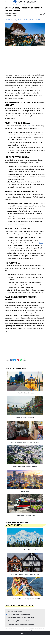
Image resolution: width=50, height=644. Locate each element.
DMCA (26, 630)
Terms (19, 628)
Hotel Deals (9, 20)
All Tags (31, 630)
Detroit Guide (25, 491)
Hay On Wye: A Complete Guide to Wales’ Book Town (25, 574)
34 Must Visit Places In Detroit (25, 393)
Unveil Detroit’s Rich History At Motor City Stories (21, 618)
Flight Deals (18, 20)
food (30, 126)
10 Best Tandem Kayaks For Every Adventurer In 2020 (25, 599)
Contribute (14, 628)
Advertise (21, 630)
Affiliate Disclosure (34, 628)
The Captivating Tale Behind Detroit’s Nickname (21, 621)
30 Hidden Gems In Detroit (15, 611)
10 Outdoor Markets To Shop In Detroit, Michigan (21, 624)
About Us (8, 628)
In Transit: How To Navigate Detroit (25, 516)
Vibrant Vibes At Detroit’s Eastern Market (19, 614)
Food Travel (39, 20)
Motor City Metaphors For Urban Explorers (25, 467)
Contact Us (42, 628)
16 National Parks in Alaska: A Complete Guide (25, 550)
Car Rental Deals (29, 20)
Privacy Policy (25, 628)
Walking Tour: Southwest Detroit (25, 418)
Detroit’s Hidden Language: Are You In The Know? (25, 442)
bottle (41, 243)
